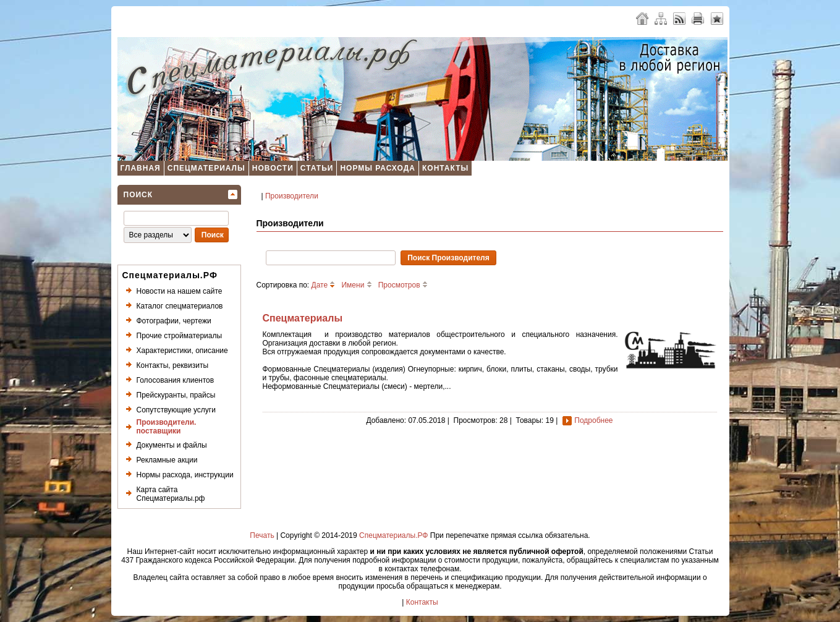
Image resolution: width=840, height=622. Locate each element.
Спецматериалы (206, 168)
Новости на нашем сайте (180, 291)
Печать (262, 535)
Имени (356, 285)
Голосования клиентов (176, 380)
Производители (292, 196)
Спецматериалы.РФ (393, 535)
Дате (324, 285)
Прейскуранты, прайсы (176, 395)
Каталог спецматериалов (180, 306)
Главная (141, 168)
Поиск (138, 195)
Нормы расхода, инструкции (185, 475)
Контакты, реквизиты (173, 365)
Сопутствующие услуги (176, 410)
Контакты (445, 168)
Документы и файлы (172, 445)
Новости (273, 168)
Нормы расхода (378, 168)
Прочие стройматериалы (180, 336)
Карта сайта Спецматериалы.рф (171, 494)
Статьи (317, 168)
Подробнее (593, 420)
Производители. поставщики (167, 427)
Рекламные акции (167, 460)
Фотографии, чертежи (174, 321)
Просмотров (403, 285)
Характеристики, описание (182, 351)
